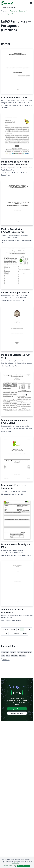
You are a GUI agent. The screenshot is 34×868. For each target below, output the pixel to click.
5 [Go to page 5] (3, 634)
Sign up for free (17, 709)
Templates (13, 11)
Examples (22, 11)
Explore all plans (17, 713)
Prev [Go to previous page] (13, 629)
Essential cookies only (9, 866)
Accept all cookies (24, 866)
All (7, 11)
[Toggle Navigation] (31, 3)
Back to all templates (9, 7)
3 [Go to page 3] (26, 629)
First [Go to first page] (5, 629)
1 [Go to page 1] (18, 629)
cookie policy (15, 863)
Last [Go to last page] (24, 634)
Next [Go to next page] (16, 634)
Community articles (8, 14)
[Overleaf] (7, 3)
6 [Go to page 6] (7, 634)
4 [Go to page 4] (30, 629)
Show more (6, 659)
